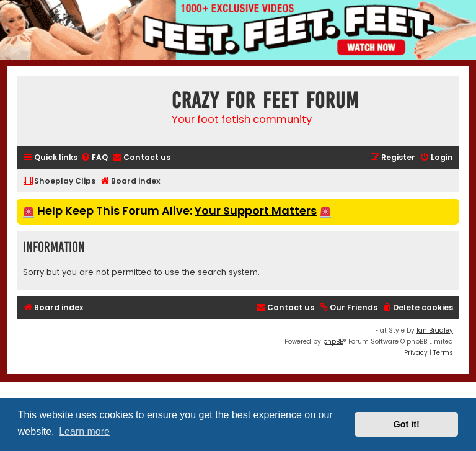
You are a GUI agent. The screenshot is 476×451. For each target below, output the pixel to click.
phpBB (333, 342)
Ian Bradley (435, 330)
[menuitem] (94, 158)
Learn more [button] (84, 431)
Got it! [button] (407, 424)
